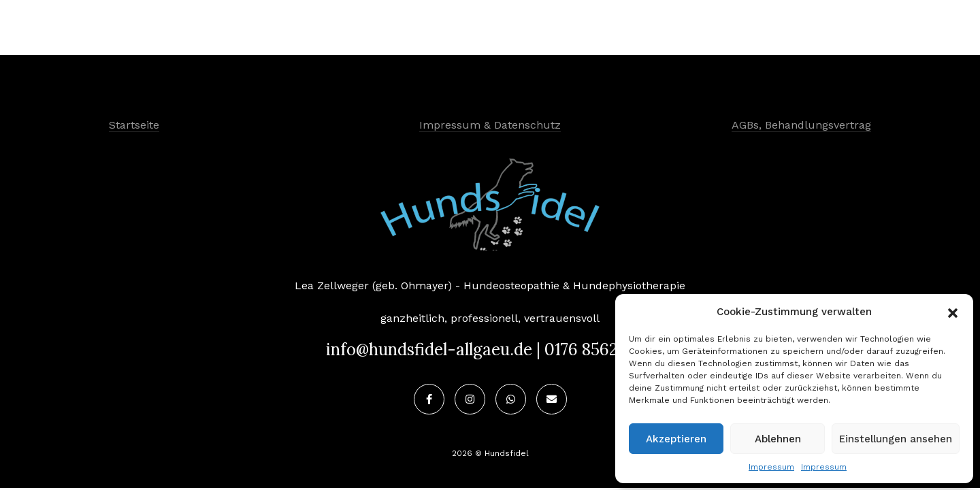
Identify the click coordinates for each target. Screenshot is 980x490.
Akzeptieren (676, 439)
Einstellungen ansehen (896, 439)
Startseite (134, 125)
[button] (953, 312)
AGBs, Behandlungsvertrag (801, 125)
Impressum (771, 467)
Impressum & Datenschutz (490, 125)
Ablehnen (778, 439)
